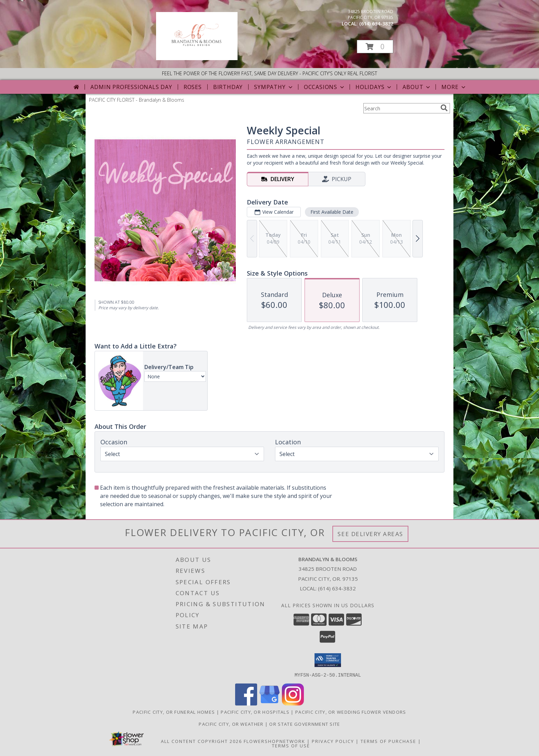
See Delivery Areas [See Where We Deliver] (370, 534)
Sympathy (274, 87)
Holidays (374, 87)
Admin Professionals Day (131, 87)
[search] (444, 108)
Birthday (228, 87)
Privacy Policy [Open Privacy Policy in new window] (333, 741)
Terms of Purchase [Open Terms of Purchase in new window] (388, 741)
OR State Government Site (305, 724)
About (417, 87)
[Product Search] (400, 108)
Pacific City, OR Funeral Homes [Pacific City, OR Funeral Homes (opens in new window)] (174, 712)
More (454, 87)
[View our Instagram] (293, 703)
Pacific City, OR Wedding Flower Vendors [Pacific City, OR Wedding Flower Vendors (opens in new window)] (351, 712)
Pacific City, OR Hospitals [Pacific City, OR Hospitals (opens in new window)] (255, 712)
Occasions (325, 87)
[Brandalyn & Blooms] (197, 58)
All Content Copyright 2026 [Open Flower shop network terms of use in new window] (201, 741)
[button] (375, 47)
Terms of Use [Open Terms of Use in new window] (291, 745)
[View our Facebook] (246, 703)
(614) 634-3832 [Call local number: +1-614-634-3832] (376, 24)
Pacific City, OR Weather (231, 724)
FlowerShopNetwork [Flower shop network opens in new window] (274, 741)
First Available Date (332, 212)
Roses (193, 87)
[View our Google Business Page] (269, 703)
